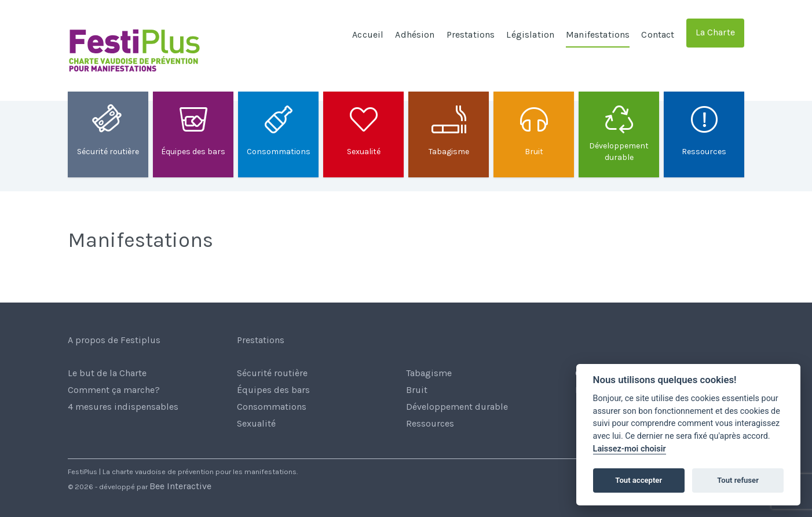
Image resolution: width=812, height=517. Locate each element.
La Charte (715, 32)
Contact (658, 34)
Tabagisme (429, 373)
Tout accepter (639, 480)
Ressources (430, 423)
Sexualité (256, 423)
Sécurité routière (272, 373)
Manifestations (598, 34)
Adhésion (415, 34)
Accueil (368, 34)
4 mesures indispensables (123, 407)
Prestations (471, 34)
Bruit (417, 390)
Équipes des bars (273, 390)
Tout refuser (738, 480)
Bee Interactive (180, 486)
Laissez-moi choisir (630, 449)
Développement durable (457, 407)
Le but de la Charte (107, 373)
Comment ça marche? (114, 390)
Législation (530, 34)
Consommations (272, 407)
